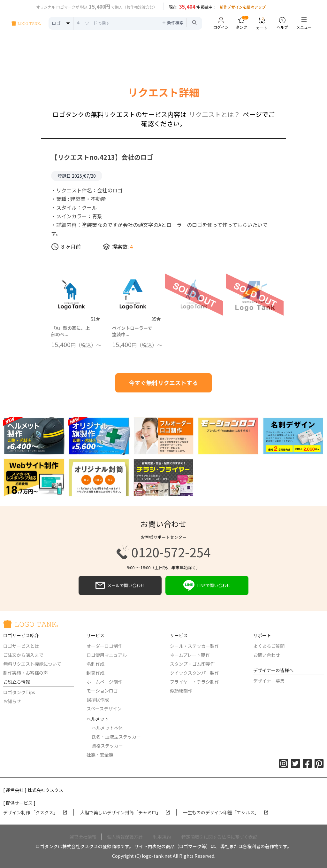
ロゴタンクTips (19, 692)
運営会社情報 (83, 837)
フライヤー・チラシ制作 (194, 682)
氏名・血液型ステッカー (116, 737)
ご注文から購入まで (23, 655)
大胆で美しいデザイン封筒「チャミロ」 (125, 812)
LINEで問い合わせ (207, 585)
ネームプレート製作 (190, 655)
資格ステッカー (107, 746)
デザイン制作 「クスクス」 (35, 812)
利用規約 (162, 837)
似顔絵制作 (181, 691)
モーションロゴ (102, 691)
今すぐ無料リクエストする (163, 383)
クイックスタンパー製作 (194, 673)
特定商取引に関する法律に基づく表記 (219, 837)
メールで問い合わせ (120, 585)
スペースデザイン (104, 709)
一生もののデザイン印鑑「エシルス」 (226, 812)
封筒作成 (95, 673)
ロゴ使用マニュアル (107, 655)
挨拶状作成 (98, 700)
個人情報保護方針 (125, 837)
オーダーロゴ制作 (104, 646)
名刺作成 (95, 664)
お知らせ (12, 701)
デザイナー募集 (269, 681)
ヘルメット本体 (107, 728)
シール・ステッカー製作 (194, 646)
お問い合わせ (267, 655)
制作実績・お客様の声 (26, 673)
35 (156, 319)
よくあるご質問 (269, 646)
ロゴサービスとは (21, 646)
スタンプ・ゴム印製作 (192, 664)
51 (95, 319)
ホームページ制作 (104, 682)
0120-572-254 (163, 552)
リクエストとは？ (215, 114)
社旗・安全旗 (100, 755)
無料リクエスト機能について (32, 664)
